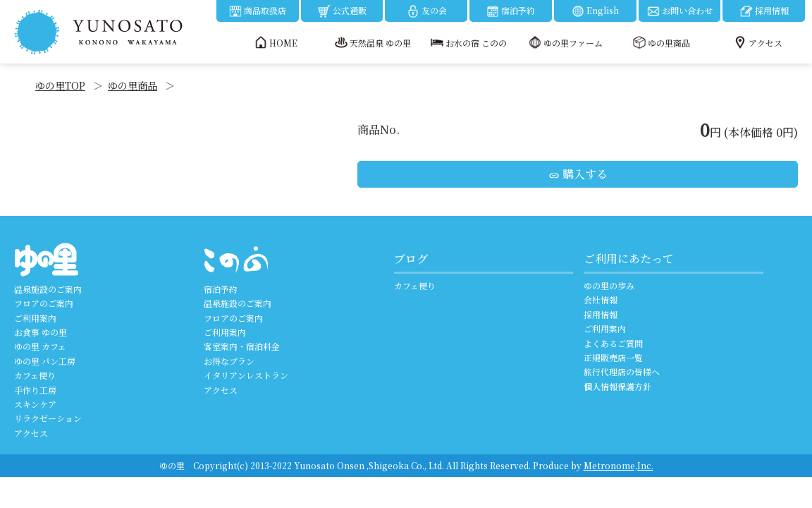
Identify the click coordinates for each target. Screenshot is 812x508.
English (595, 11)
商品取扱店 (257, 11)
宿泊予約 (510, 11)
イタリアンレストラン (246, 375)
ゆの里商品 (133, 85)
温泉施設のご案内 (48, 289)
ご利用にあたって (629, 259)
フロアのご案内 (44, 303)
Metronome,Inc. (619, 465)
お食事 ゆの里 (41, 332)
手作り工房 (35, 390)
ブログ (411, 259)
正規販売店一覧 (613, 357)
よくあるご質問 (613, 343)
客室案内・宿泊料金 (242, 346)
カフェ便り (35, 375)
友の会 (426, 11)
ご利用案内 (35, 318)
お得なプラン (229, 361)
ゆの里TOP (60, 85)
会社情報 (601, 300)
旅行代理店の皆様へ (622, 371)
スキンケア (35, 404)
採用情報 (764, 11)
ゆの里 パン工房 (45, 361)
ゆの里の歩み (609, 285)
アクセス (31, 433)
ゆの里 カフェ (40, 346)
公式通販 (342, 11)
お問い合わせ (679, 11)
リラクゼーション (48, 418)
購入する (578, 174)
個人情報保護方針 (617, 386)
